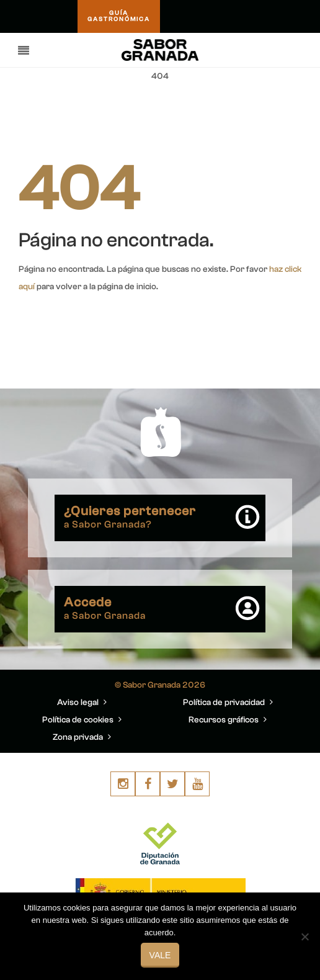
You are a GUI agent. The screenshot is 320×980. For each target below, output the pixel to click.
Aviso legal (78, 703)
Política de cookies (78, 720)
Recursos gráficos (214, 720)
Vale (160, 955)
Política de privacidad (214, 703)
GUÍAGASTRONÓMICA (120, 17)
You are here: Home (232, 106)
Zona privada (78, 737)
